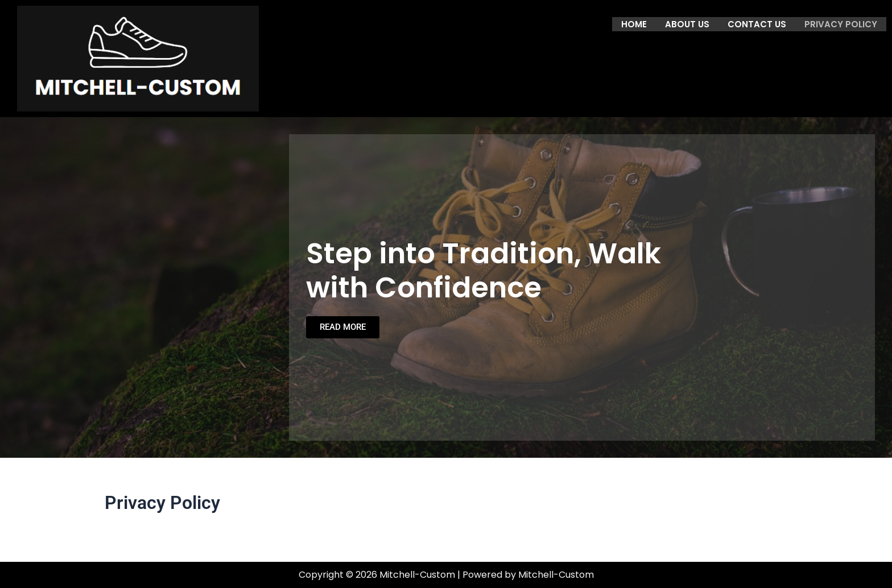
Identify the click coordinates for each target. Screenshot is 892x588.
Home (634, 24)
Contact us (757, 24)
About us (687, 24)
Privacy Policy (841, 24)
